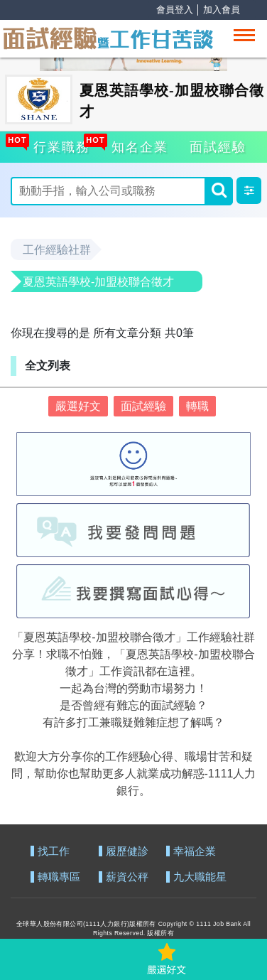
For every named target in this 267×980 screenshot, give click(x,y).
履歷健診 (127, 852)
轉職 (197, 406)
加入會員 (222, 10)
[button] (249, 190)
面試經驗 (218, 147)
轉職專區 (59, 877)
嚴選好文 (78, 406)
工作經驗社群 (57, 250)
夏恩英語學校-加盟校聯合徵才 (98, 282)
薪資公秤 (127, 877)
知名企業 (138, 145)
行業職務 (60, 145)
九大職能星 (200, 877)
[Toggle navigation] (244, 35)
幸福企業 (195, 852)
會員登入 (175, 10)
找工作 (54, 852)
